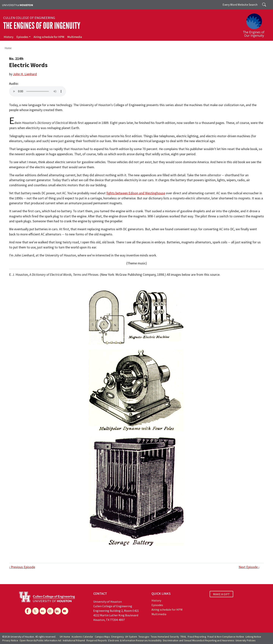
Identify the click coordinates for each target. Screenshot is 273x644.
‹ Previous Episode (22, 567)
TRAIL (183, 637)
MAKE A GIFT (221, 594)
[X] (35, 611)
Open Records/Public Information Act (40, 640)
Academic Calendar (82, 637)
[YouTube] (65, 611)
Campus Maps (102, 637)
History (9, 37)
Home (8, 48)
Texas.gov (144, 637)
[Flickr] (43, 611)
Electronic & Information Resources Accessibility (135, 640)
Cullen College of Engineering (29, 18)
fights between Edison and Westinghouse (136, 193)
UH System (131, 637)
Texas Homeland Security (165, 637)
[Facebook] (28, 611)
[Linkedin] (58, 611)
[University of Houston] (18, 5)
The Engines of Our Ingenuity (42, 26)
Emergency (118, 637)
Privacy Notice (10, 640)
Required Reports (97, 640)
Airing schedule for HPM (49, 37)
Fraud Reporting (197, 637)
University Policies (246, 640)
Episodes (22, 37)
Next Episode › (249, 567)
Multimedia (75, 37)
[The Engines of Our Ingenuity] (256, 24)
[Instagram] (50, 611)
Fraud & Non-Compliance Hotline (226, 637)
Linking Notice (253, 637)
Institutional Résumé (74, 640)
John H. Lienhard (25, 74)
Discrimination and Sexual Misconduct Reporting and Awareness (198, 640)
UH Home (65, 637)
